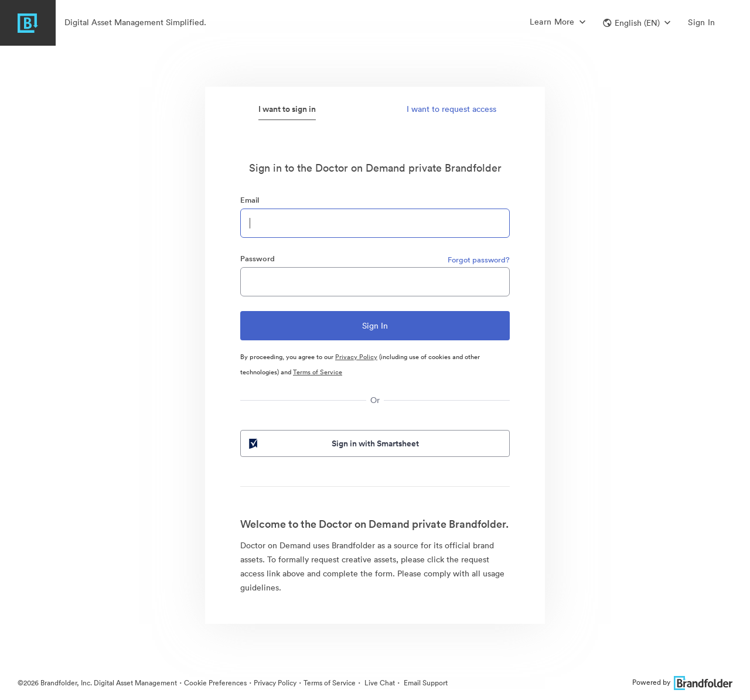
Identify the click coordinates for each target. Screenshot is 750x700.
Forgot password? (479, 260)
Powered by (682, 682)
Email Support (425, 683)
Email (250, 200)
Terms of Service (318, 372)
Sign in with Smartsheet (333, 443)
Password (258, 259)
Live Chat (379, 683)
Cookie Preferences (215, 683)
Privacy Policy (356, 357)
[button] (637, 23)
